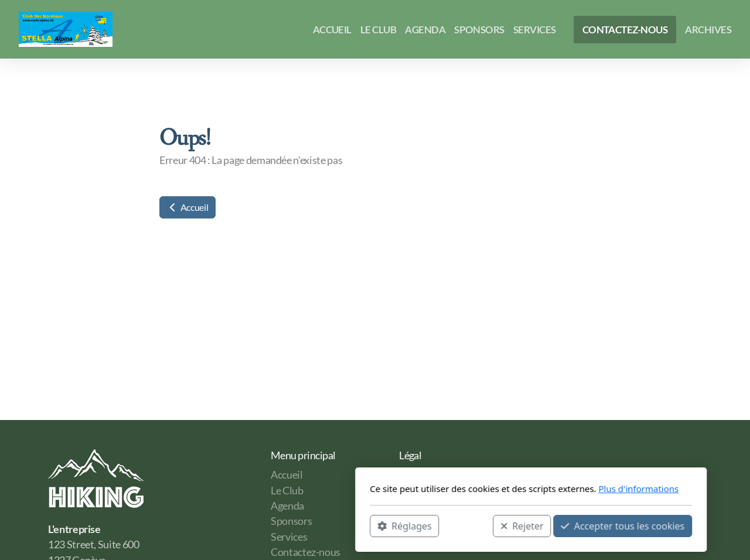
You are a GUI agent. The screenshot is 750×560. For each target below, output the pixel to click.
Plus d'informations (483, 489)
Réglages (248, 525)
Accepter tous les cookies (467, 525)
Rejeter (366, 525)
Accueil (187, 207)
